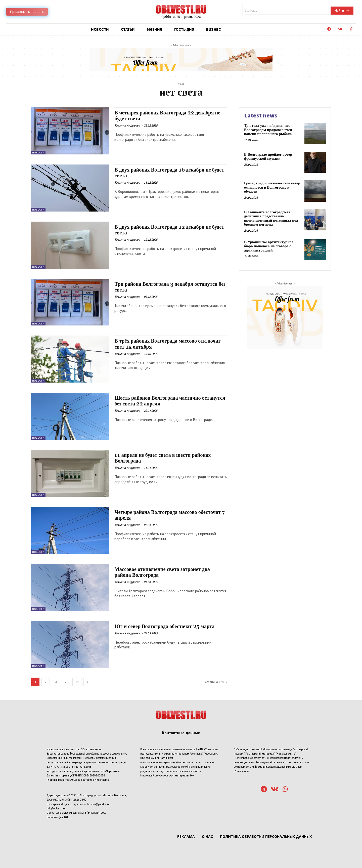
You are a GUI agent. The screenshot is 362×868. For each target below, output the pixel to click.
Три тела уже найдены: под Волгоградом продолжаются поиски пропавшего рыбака (268, 130)
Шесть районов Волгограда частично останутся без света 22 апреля (159, 401)
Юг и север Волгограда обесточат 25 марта (166, 627)
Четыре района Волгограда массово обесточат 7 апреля (169, 515)
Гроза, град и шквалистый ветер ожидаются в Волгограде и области (272, 187)
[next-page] (88, 682)
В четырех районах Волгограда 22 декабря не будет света (169, 116)
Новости (38, 153)
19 (77, 682)
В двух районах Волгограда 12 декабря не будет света (164, 230)
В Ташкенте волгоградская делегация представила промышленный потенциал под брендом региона (271, 218)
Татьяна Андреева (127, 125)
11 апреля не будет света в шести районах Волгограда (164, 458)
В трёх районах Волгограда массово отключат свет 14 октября (169, 344)
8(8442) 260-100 (76, 800)
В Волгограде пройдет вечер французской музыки (268, 157)
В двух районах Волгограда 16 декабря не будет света (164, 173)
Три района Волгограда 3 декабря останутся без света (167, 287)
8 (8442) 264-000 (95, 813)
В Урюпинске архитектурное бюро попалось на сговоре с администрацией (269, 246)
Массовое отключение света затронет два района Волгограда (164, 572)
